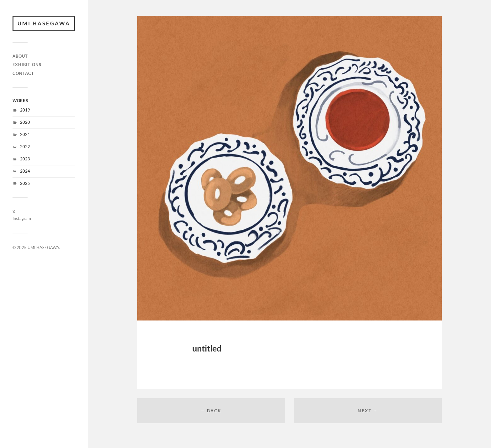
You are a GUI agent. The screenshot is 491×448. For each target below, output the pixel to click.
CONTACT (23, 73)
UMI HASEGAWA (44, 23)
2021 (25, 134)
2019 (25, 110)
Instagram (22, 218)
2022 (25, 147)
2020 (25, 122)
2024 (25, 171)
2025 (25, 183)
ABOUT (20, 56)
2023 (25, 159)
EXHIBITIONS (27, 65)
